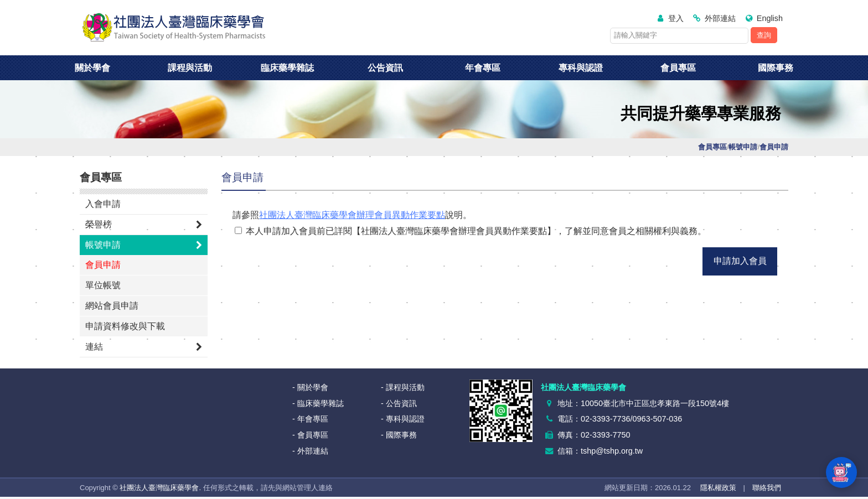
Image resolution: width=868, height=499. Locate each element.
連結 (94, 347)
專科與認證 (581, 68)
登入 (676, 18)
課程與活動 (190, 68)
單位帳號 (103, 285)
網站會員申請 (112, 306)
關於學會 (92, 68)
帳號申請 (103, 245)
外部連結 (720, 18)
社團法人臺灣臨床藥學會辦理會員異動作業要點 (352, 215)
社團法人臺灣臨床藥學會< (174, 28)
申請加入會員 (740, 261)
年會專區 (483, 68)
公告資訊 (385, 68)
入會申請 (103, 204)
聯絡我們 (767, 488)
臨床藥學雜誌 (287, 68)
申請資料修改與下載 (125, 326)
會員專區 (678, 68)
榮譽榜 (99, 224)
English (770, 18)
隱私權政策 (718, 488)
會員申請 (103, 265)
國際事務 (776, 68)
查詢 (764, 35)
